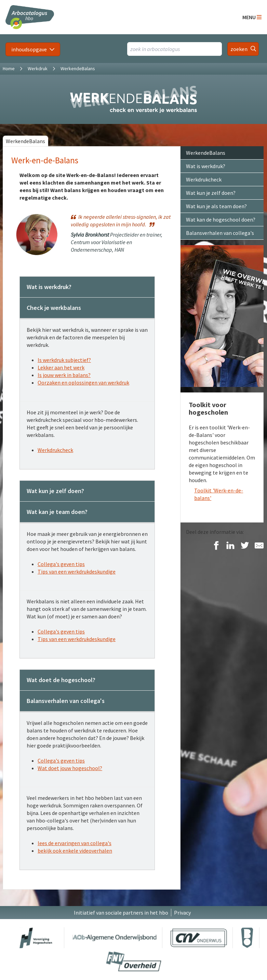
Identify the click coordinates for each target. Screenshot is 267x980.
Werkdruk (38, 68)
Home (9, 68)
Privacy (182, 913)
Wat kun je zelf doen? (211, 193)
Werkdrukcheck (55, 450)
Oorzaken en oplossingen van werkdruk (83, 382)
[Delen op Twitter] (245, 546)
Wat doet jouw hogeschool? (70, 768)
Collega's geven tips (61, 564)
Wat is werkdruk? (206, 166)
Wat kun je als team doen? (216, 206)
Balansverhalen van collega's (220, 233)
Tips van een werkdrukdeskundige (77, 571)
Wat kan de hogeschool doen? (221, 219)
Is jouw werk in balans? (64, 375)
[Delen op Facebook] (216, 546)
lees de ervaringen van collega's (75, 843)
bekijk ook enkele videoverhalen (75, 851)
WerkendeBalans (25, 141)
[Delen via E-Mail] (259, 546)
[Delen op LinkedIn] (230, 546)
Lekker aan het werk (61, 367)
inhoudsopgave (29, 49)
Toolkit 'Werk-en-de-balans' (219, 494)
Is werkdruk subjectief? (64, 360)
